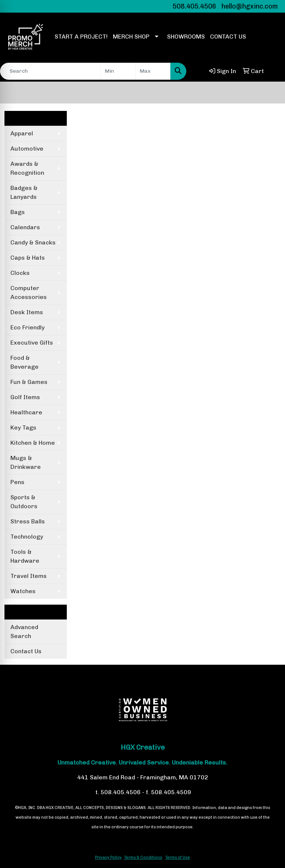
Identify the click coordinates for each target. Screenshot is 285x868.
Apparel (22, 133)
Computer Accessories (29, 292)
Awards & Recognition (27, 168)
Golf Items (25, 397)
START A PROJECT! (81, 37)
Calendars (25, 227)
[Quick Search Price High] (153, 71)
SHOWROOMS (186, 37)
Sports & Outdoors (24, 502)
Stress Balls (28, 521)
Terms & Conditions (143, 857)
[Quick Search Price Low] (118, 71)
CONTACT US (228, 37)
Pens (17, 482)
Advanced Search (24, 632)
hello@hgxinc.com (250, 6)
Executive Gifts (32, 343)
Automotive (27, 149)
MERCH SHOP (131, 37)
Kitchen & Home (33, 443)
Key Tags (23, 428)
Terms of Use (178, 857)
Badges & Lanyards (24, 192)
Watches (23, 591)
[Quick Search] (50, 71)
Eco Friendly (27, 327)
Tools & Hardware (25, 556)
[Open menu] (270, 92)
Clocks (20, 273)
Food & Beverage (24, 362)
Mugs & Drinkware (26, 462)
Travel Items (29, 576)
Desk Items (27, 312)
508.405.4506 (194, 6)
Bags (18, 212)
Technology (27, 537)
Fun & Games (29, 382)
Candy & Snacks (33, 242)
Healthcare (26, 412)
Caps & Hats (28, 258)
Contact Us (26, 651)
